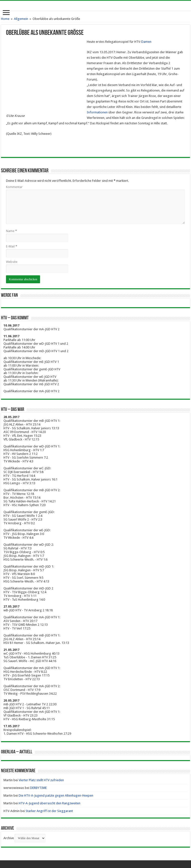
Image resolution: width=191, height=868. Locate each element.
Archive (9, 838)
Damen (146, 42)
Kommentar (14, 187)
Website (12, 262)
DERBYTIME (38, 788)
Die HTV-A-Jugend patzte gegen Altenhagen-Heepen (56, 796)
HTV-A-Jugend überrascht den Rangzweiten (49, 803)
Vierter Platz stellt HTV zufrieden (41, 780)
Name (11, 231)
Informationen (97, 112)
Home (5, 19)
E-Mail (12, 246)
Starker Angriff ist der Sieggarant (49, 811)
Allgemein (21, 19)
